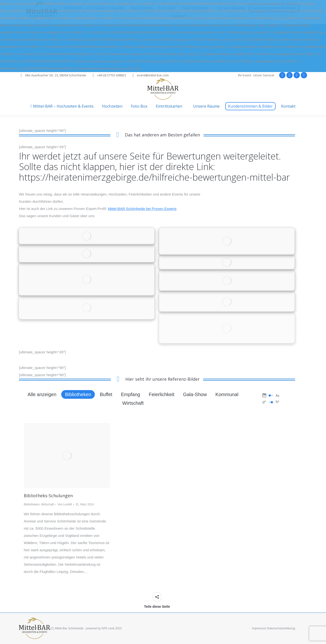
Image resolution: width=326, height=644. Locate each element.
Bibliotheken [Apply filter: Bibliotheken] (78, 394)
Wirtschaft (47, 504)
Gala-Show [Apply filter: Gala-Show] (195, 394)
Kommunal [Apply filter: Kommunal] (227, 394)
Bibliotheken (32, 504)
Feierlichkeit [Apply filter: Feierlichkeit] (162, 394)
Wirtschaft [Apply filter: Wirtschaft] (133, 403)
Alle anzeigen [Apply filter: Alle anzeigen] (42, 394)
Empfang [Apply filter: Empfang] (131, 394)
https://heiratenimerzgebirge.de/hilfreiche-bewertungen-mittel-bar (154, 177)
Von (65, 504)
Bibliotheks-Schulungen (48, 496)
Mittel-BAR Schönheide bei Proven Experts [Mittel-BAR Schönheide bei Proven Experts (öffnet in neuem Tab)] (142, 209)
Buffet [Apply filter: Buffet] (106, 394)
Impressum (259, 628)
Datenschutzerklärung (281, 628)
